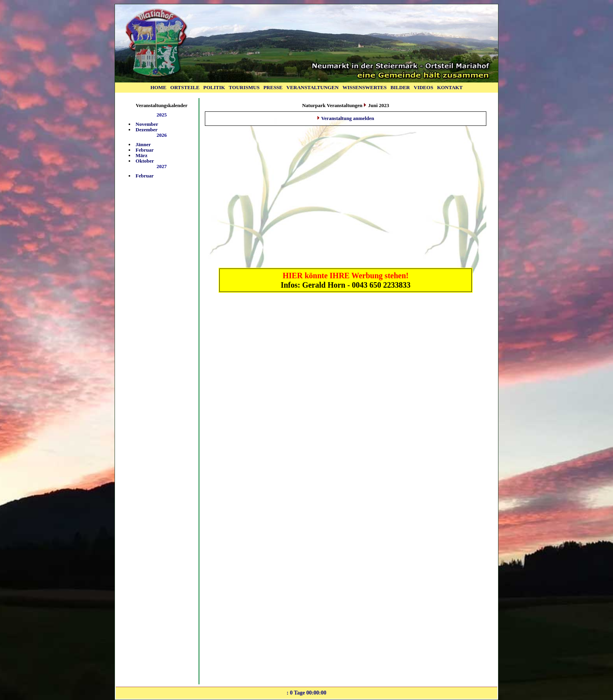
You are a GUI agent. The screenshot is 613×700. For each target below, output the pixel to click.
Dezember (147, 130)
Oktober (145, 161)
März (142, 155)
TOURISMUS (244, 87)
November (147, 124)
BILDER (400, 87)
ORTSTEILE (185, 87)
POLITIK (214, 87)
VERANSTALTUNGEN (313, 87)
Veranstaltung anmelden (348, 118)
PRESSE (273, 87)
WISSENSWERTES (365, 87)
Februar (145, 150)
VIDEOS (423, 87)
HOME (159, 87)
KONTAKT (450, 87)
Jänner (143, 144)
